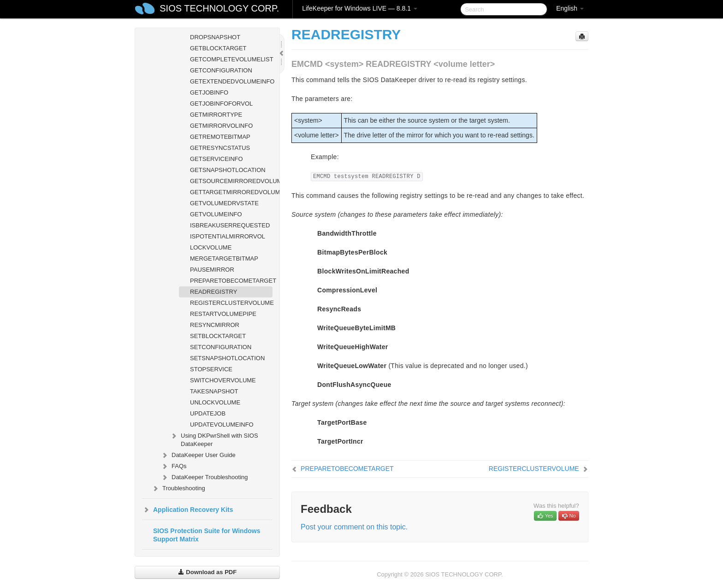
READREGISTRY (213, 292)
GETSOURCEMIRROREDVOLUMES (231, 181)
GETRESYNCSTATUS (220, 148)
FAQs (174, 466)
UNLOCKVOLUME (215, 402)
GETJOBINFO (209, 92)
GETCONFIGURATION (221, 70)
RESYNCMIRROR (215, 325)
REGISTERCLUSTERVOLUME (231, 303)
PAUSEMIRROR (212, 270)
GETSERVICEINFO (216, 159)
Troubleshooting (178, 488)
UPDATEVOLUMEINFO (222, 425)
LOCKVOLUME (211, 247)
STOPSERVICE (211, 369)
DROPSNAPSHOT (215, 37)
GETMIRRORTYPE (216, 115)
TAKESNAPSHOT (214, 391)
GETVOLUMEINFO (216, 214)
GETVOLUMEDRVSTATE (224, 203)
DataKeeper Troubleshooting (204, 477)
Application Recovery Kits (188, 510)
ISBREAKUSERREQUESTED (230, 225)
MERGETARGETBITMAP (224, 258)
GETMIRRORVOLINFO (221, 126)
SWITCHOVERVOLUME (223, 380)
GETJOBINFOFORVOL (221, 104)
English (570, 8)
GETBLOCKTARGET (218, 48)
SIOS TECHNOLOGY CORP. (219, 8)
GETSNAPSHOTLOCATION (228, 170)
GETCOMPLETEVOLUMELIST (231, 59)
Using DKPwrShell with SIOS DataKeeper (214, 439)
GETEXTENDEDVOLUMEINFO (231, 81)
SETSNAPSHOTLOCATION (227, 358)
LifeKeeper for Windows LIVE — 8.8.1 (360, 8)
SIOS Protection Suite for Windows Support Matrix (207, 535)
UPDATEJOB (208, 413)
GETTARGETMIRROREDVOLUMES (231, 192)
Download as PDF (207, 572)
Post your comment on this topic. (354, 527)
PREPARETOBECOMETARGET (231, 281)
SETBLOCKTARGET (218, 336)
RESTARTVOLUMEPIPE (223, 314)
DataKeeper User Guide (198, 455)
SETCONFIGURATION (221, 347)
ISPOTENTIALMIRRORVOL (228, 236)
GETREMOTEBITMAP (220, 137)
